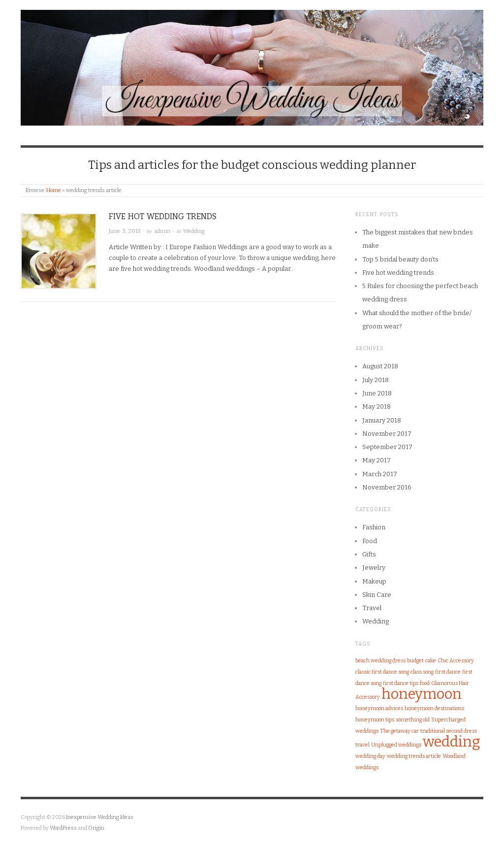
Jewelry (374, 568)
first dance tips (401, 683)
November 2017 (387, 434)
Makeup (374, 581)
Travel (372, 608)
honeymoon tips (375, 720)
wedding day (370, 756)
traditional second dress (449, 731)
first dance (448, 672)
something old (413, 720)
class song (422, 672)
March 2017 (380, 474)
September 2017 (387, 447)
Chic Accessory (456, 661)
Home (54, 190)
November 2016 (387, 487)
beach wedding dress (380, 661)
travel (362, 745)
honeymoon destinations (434, 708)
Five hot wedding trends (163, 216)
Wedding (194, 231)
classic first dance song (382, 672)
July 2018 (376, 380)
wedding (452, 742)
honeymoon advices (379, 708)
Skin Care (377, 595)
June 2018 (377, 393)
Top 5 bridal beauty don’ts (400, 259)
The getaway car (399, 731)
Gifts (369, 554)
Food (370, 541)
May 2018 (377, 407)
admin (162, 231)
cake (431, 661)
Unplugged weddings (396, 745)
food (425, 683)
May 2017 (377, 460)
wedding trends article (414, 756)
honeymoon (422, 694)
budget (415, 661)
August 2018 (380, 366)
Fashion (374, 527)
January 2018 (382, 420)
